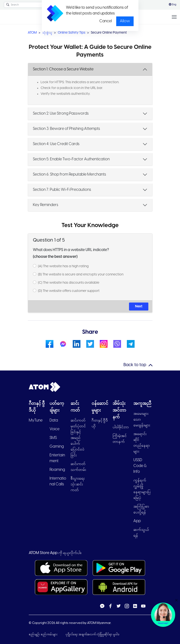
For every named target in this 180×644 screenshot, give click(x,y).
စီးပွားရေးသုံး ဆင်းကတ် (78, 484)
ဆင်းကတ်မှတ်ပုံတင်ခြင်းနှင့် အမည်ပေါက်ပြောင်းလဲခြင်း (78, 438)
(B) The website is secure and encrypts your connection (81, 275)
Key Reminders (46, 205)
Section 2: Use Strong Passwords (61, 114)
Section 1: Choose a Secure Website (63, 69)
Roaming (57, 470)
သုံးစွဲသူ (47, 33)
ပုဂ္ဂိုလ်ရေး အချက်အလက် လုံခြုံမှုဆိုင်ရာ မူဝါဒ (92, 634)
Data (54, 420)
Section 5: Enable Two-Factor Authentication (71, 159)
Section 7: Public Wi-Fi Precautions (62, 190)
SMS (53, 438)
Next (139, 307)
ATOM (32, 33)
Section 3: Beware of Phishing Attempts (66, 129)
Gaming (57, 447)
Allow (125, 21)
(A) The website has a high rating (63, 266)
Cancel (106, 21)
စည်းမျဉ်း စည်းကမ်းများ (43, 634)
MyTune (36, 420)
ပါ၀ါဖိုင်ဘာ (121, 427)
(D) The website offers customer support (69, 291)
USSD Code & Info (140, 466)
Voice (54, 429)
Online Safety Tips (72, 33)
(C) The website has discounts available (69, 283)
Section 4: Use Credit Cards (56, 144)
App (137, 521)
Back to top (135, 365)
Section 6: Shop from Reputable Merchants (69, 174)
